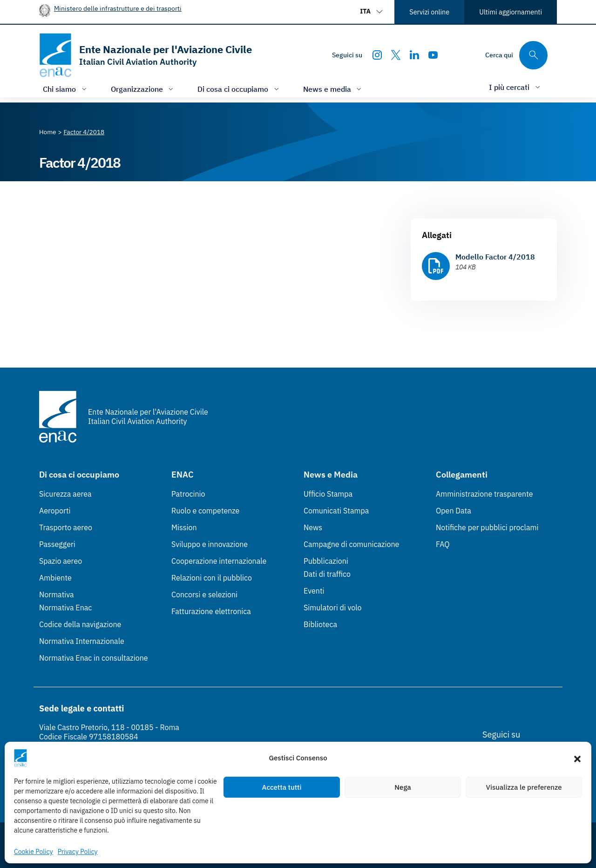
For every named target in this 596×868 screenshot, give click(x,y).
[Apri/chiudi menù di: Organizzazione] (143, 89)
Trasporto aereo (66, 527)
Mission (184, 527)
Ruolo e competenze (205, 511)
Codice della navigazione (80, 624)
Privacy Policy (78, 852)
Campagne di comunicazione (351, 544)
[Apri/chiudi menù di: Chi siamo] (66, 89)
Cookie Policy (34, 852)
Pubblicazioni (326, 561)
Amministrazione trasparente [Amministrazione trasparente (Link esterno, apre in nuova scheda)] (484, 494)
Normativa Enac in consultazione (94, 658)
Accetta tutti (282, 787)
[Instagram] (377, 55)
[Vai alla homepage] (146, 55)
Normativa (57, 595)
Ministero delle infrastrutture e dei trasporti (118, 8)
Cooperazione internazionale (219, 561)
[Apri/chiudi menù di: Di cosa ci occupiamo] (239, 89)
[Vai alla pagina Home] (48, 132)
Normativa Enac (65, 608)
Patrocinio (188, 494)
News (313, 527)
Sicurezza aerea (65, 494)
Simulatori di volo (332, 608)
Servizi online (429, 12)
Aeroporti (55, 511)
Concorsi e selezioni (204, 595)
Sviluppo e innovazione (210, 544)
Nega (403, 787)
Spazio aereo (61, 561)
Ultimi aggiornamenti (511, 12)
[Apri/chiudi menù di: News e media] (333, 89)
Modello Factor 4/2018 (495, 257)
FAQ (443, 544)
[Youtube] (433, 55)
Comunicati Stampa (336, 511)
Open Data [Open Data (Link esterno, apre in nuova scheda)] (454, 511)
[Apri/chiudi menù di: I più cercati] (515, 87)
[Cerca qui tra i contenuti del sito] (516, 55)
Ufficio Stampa (328, 494)
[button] (577, 758)
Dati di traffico (327, 574)
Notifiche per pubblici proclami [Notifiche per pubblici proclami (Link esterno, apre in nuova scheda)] (487, 527)
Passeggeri (57, 544)
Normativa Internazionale (82, 641)
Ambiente (55, 578)
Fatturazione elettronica (211, 611)
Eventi (314, 591)
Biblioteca (320, 624)
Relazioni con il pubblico (212, 578)
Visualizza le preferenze (524, 787)
